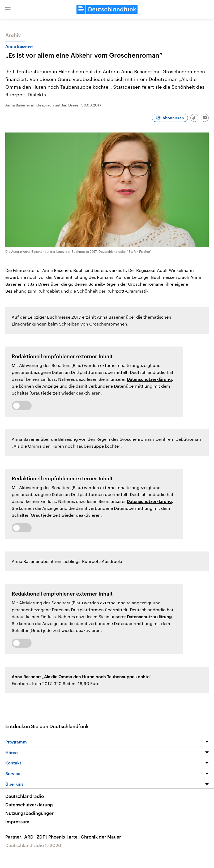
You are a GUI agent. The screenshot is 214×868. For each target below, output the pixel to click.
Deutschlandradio (25, 796)
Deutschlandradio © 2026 (33, 845)
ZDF (42, 837)
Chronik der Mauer (101, 837)
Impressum (17, 822)
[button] (8, 9)
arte (75, 837)
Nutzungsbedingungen (30, 813)
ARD (30, 837)
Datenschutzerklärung (149, 379)
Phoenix (59, 837)
